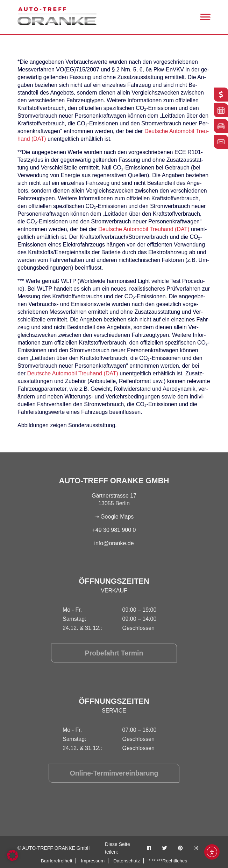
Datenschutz (127, 861)
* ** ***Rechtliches (169, 861)
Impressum (92, 861)
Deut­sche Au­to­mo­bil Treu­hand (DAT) (144, 229)
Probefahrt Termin (114, 653)
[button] (13, 855)
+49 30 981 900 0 (114, 530)
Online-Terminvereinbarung (114, 773)
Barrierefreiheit (56, 861)
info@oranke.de (114, 543)
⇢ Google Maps (114, 517)
